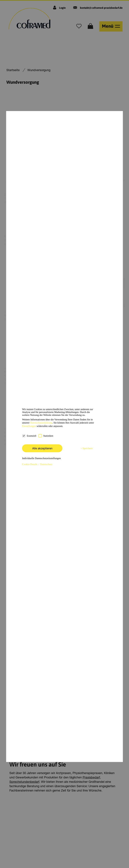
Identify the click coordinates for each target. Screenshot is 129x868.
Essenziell (29, 436)
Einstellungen (29, 426)
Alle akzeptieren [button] (42, 448)
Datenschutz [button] (46, 464)
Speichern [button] (88, 448)
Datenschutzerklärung (41, 423)
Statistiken (46, 436)
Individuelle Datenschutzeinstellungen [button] (41, 458)
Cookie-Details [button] (30, 464)
